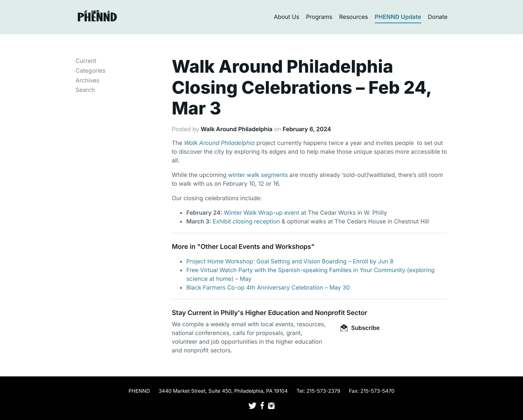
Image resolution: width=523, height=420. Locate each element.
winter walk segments (258, 175)
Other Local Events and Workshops (256, 247)
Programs (319, 17)
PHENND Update (398, 17)
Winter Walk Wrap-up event (261, 213)
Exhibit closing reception (246, 221)
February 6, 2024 (307, 129)
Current (86, 61)
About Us (287, 17)
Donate (438, 17)
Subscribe (360, 328)
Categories (90, 70)
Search (85, 90)
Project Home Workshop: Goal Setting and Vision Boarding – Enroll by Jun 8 (290, 261)
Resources (354, 17)
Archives (88, 80)
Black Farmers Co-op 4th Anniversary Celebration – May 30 (268, 287)
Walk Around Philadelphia (237, 129)
